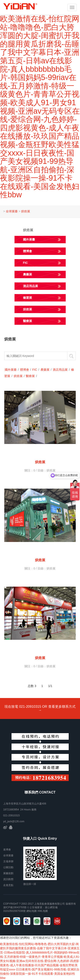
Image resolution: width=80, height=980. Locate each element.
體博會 (25, 370)
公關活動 (8, 867)
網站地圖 (32, 911)
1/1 (50, 686)
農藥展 (45, 370)
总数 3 (32, 686)
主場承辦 (8, 861)
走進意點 (8, 885)
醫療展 (30, 376)
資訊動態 (8, 879)
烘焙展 (26, 211)
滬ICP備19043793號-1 (16, 907)
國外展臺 (11, 370)
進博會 (7, 850)
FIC (35, 370)
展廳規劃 (8, 873)
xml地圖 (43, 911)
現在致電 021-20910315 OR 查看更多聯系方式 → (40, 708)
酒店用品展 (60, 370)
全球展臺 (12, 211)
